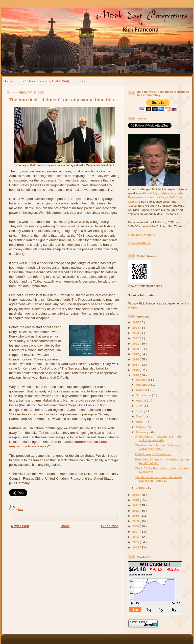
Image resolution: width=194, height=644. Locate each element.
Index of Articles (139, 243)
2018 (136, 359)
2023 (136, 333)
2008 (136, 526)
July (139, 406)
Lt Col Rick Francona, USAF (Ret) (44, 81)
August (141, 400)
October (142, 390)
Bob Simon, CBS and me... (154, 454)
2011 (136, 511)
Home (8, 81)
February (143, 432)
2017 (136, 365)
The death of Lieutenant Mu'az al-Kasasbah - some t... (158, 479)
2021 (136, 343)
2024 (136, 328)
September (144, 395)
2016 (136, 370)
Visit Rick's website (141, 235)
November (143, 385)
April (140, 422)
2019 (136, 354)
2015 (136, 375)
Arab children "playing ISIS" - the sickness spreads (158, 438)
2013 (136, 500)
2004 (136, 547)
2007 (136, 531)
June (140, 411)
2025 (136, 322)
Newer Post (20, 526)
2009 (136, 521)
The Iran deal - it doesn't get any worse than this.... (64, 100)
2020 (136, 349)
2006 (136, 537)
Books (81, 81)
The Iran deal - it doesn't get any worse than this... (158, 447)
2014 (136, 495)
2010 (136, 516)
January (142, 488)
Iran (21, 509)
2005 (136, 542)
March (141, 427)
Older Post (109, 526)
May (139, 416)
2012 (136, 505)
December (143, 379)
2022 (136, 338)
